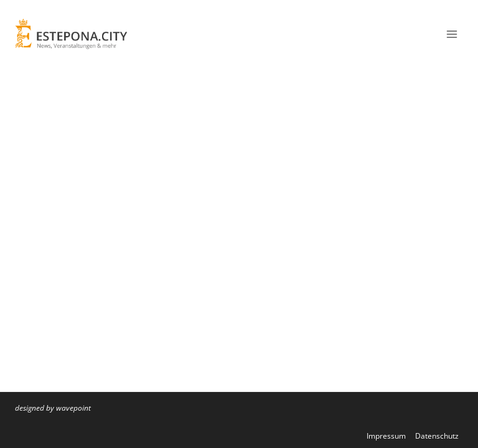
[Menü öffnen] (452, 34)
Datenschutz (437, 436)
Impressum (386, 436)
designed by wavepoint (53, 408)
